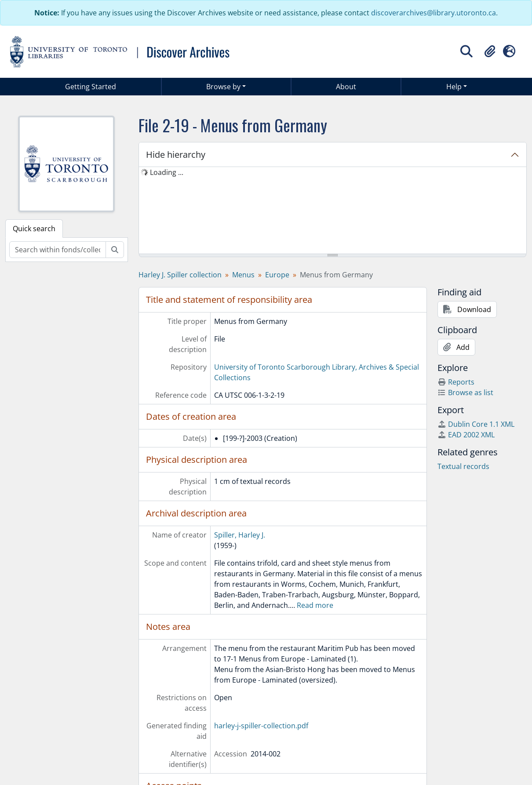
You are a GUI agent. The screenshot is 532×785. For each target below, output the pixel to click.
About (346, 87)
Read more (315, 605)
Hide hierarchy (176, 154)
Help (454, 87)
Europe (277, 275)
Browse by (223, 87)
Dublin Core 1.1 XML (476, 424)
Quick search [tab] (34, 229)
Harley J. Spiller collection (180, 275)
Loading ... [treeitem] (167, 172)
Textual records (463, 466)
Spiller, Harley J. (240, 535)
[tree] (333, 211)
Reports (456, 382)
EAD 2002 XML (466, 435)
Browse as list (465, 392)
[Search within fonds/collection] (58, 250)
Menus (243, 275)
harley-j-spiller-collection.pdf (261, 726)
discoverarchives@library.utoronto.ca (434, 13)
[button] (490, 51)
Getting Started (91, 87)
